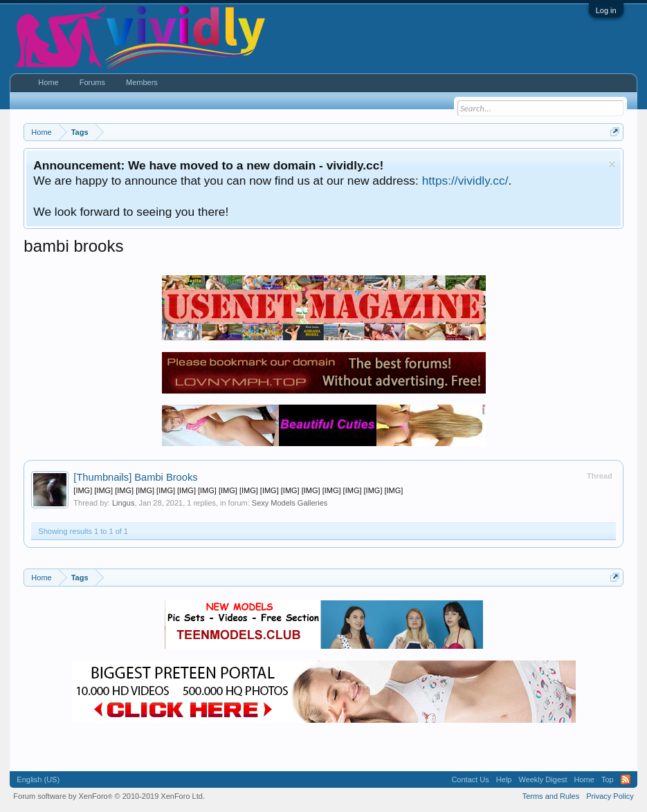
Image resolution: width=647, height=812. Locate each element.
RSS (626, 779)
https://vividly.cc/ (465, 181)
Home (48, 82)
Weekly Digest (543, 779)
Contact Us (470, 779)
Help (504, 779)
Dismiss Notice (612, 164)
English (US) (38, 779)
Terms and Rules (551, 796)
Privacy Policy (610, 796)
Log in (606, 10)
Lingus (123, 503)
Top (608, 779)
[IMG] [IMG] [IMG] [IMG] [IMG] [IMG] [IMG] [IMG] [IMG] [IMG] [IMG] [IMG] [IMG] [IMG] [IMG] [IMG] (238, 490)
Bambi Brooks (135, 477)
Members (142, 82)
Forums (92, 82)
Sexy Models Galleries (290, 503)
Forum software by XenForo (109, 796)
